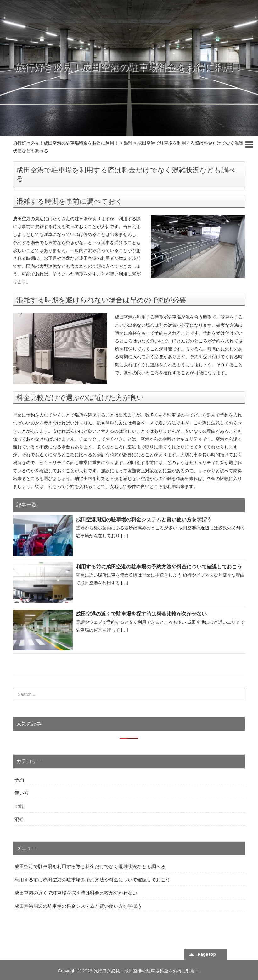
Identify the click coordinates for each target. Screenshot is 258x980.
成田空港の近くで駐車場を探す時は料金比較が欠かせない (141, 614)
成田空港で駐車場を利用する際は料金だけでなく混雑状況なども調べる (90, 866)
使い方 (22, 793)
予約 (19, 780)
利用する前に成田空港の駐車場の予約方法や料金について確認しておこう (159, 567)
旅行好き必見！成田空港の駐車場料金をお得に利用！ (129, 67)
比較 (19, 806)
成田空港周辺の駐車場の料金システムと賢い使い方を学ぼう (144, 520)
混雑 (19, 819)
